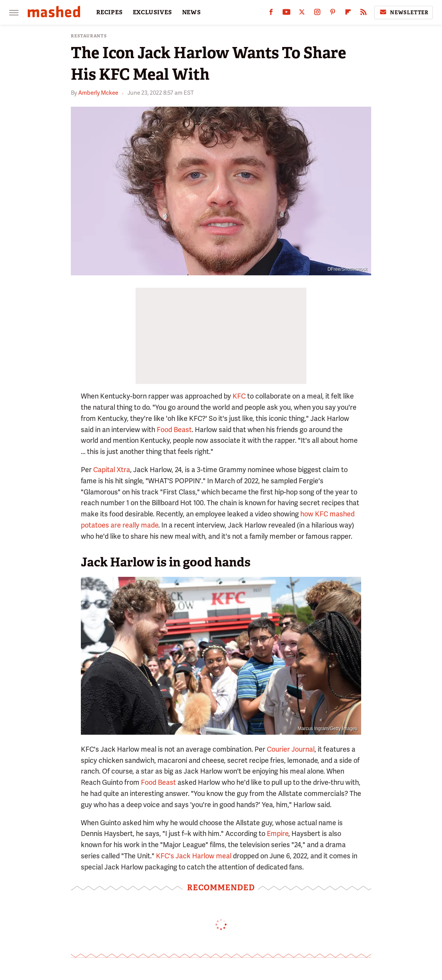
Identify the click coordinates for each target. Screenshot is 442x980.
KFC (239, 396)
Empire (278, 833)
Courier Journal (291, 749)
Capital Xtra (112, 470)
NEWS (192, 12)
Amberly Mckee (98, 93)
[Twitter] (302, 14)
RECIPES (110, 12)
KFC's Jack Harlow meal (194, 856)
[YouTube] (286, 14)
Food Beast (174, 430)
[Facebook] (271, 14)
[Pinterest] (333, 14)
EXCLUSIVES (152, 12)
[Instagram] (317, 14)
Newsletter (403, 12)
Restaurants (89, 36)
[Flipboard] (348, 14)
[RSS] (363, 14)
